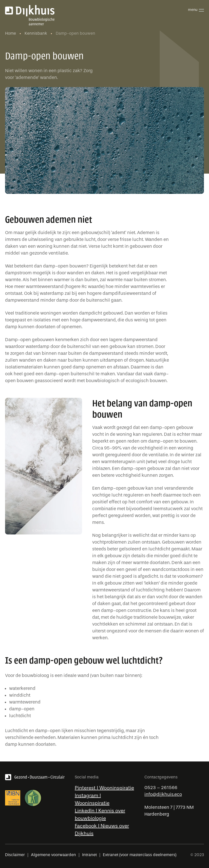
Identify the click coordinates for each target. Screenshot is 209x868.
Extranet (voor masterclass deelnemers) (140, 855)
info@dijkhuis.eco (163, 794)
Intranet (89, 855)
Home (11, 33)
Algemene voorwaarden (53, 855)
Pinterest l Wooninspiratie (104, 788)
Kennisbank (36, 33)
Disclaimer (15, 855)
